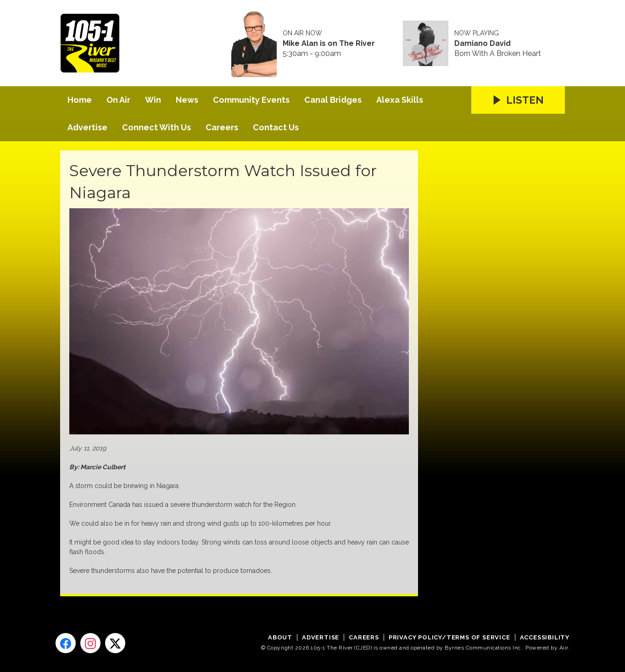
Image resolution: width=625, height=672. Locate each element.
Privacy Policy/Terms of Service (449, 637)
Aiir (564, 648)
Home (80, 100)
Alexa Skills (400, 100)
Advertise (87, 127)
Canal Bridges (333, 100)
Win (153, 100)
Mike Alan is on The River (329, 44)
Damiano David (483, 44)
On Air (118, 100)
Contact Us (276, 127)
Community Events (251, 100)
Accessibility (545, 637)
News (187, 100)
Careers (222, 127)
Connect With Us (156, 127)
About (280, 637)
